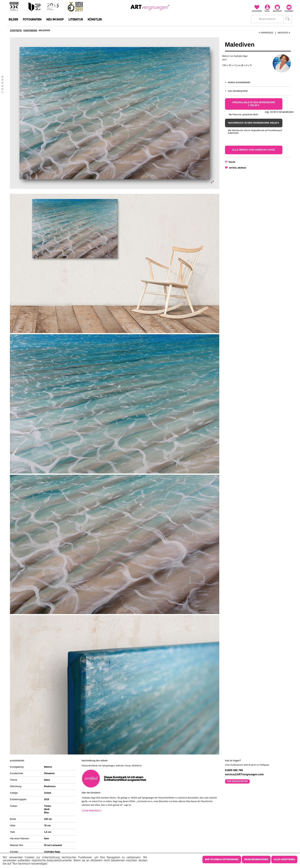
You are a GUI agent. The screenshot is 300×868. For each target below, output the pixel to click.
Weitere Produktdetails (239, 82)
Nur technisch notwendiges (222, 859)
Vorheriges (266, 33)
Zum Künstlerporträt (238, 91)
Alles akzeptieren (284, 859)
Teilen (232, 162)
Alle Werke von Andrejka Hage (254, 150)
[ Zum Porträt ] (92, 811)
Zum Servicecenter (237, 781)
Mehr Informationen (256, 859)
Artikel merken (238, 168)
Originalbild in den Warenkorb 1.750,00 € (254, 104)
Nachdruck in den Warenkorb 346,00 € (254, 123)
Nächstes (284, 33)
